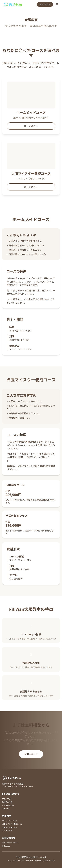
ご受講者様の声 (8, 805)
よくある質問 (7, 830)
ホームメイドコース (10, 821)
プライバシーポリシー (16, 860)
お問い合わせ (45, 4)
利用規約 (29, 860)
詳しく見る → (31, 126)
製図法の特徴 (7, 802)
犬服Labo (6, 809)
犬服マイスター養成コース (12, 824)
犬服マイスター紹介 (10, 827)
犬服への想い (7, 799)
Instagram (6, 846)
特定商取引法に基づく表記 (45, 860)
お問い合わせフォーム (10, 843)
